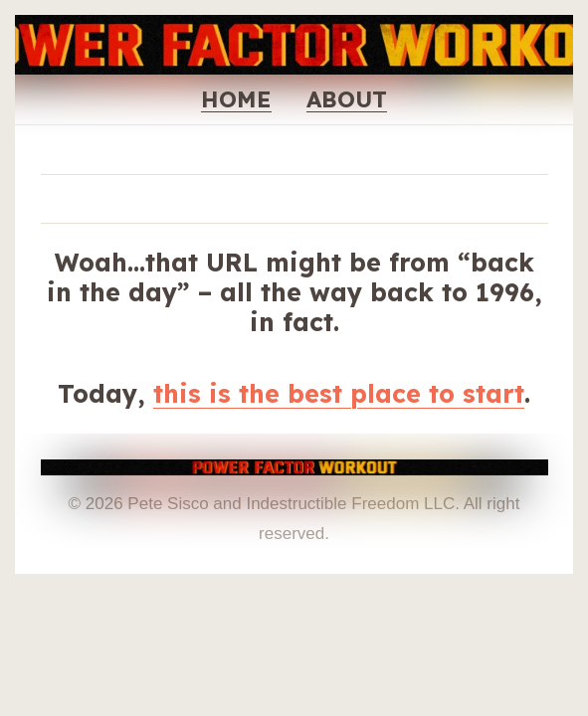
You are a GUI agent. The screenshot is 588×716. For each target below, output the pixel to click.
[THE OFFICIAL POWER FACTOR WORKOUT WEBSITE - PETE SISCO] (294, 474)
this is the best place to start (339, 393)
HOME (236, 99)
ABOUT (347, 99)
